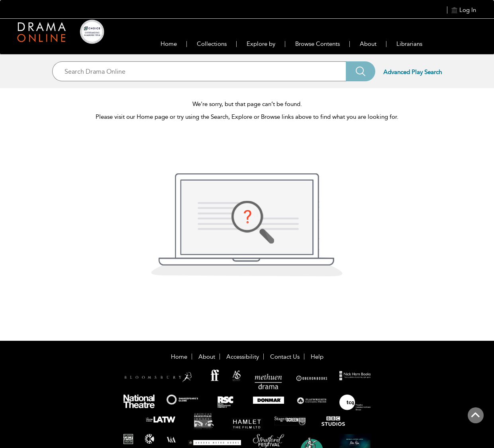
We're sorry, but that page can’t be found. (247, 104)
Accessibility (243, 357)
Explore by (261, 44)
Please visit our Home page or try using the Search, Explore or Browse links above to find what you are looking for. (247, 117)
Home (169, 44)
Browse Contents (318, 44)
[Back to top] (475, 420)
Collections (212, 44)
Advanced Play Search (413, 72)
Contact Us (285, 357)
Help (317, 357)
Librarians (409, 44)
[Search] (361, 71)
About (368, 44)
